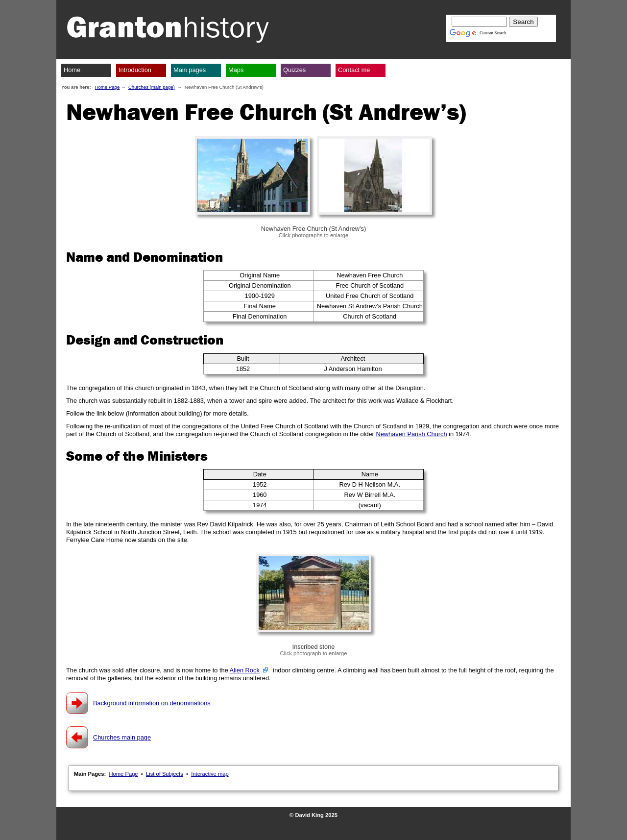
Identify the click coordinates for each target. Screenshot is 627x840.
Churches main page (122, 737)
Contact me (354, 70)
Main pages (190, 70)
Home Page (108, 87)
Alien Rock (245, 670)
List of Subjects (165, 774)
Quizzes (294, 70)
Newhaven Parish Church (411, 434)
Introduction (135, 70)
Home (72, 70)
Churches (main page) (152, 87)
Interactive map (210, 774)
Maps (236, 70)
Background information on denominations (152, 703)
